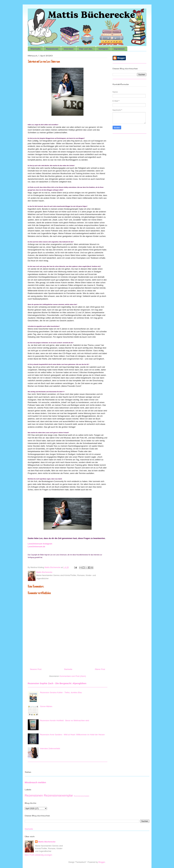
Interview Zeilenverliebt (50, 749)
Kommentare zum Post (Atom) (73, 676)
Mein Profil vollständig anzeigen (39, 855)
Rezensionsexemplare (82, 796)
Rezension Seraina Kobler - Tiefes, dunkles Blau (61, 692)
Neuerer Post (36, 669)
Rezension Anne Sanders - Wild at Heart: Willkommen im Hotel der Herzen (72, 735)
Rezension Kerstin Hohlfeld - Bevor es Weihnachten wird (65, 720)
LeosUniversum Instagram (40, 544)
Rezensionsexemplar (58, 795)
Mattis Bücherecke (47, 842)
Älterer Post (100, 669)
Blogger (102, 862)
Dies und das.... (86, 49)
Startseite (35, 49)
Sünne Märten (46, 706)
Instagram (103, 49)
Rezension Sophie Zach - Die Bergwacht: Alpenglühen (57, 683)
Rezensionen (52, 49)
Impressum (119, 49)
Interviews (69, 49)
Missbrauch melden (35, 782)
